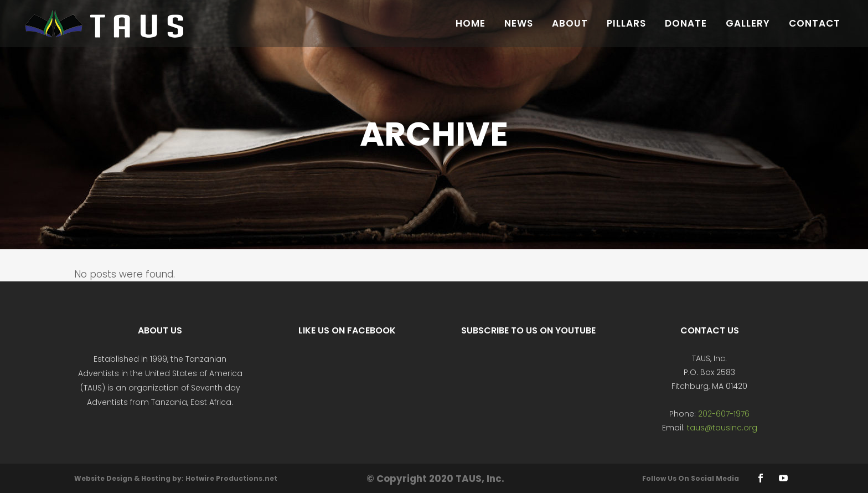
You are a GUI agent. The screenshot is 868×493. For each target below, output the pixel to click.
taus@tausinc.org (722, 428)
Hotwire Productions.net (231, 478)
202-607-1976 (724, 414)
